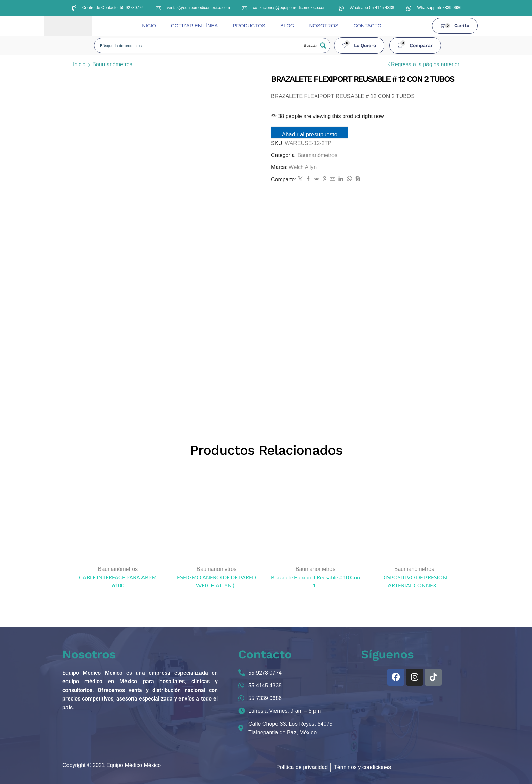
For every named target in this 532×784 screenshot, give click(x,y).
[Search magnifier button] (314, 45)
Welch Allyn (303, 167)
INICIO (148, 26)
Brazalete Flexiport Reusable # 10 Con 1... (316, 581)
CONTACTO (367, 26)
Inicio (79, 64)
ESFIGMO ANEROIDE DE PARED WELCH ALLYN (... (217, 581)
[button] (359, 45)
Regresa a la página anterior (425, 64)
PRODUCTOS (249, 26)
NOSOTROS (324, 26)
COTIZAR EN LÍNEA (194, 26)
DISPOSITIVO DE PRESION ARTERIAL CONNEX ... (414, 581)
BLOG (287, 26)
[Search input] (199, 45)
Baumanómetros (112, 64)
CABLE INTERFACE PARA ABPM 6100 (118, 581)
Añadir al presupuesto (310, 135)
